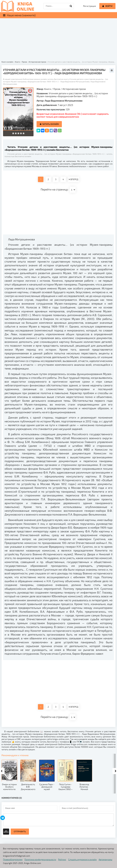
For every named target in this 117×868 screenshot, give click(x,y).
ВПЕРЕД (73, 179)
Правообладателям (13, 859)
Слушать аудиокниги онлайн (82, 859)
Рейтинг (62, 859)
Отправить (20, 832)
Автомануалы (105, 859)
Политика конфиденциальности (40, 859)
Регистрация (90, 6)
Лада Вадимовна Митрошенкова (64, 101)
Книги (48, 89)
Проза (57, 89)
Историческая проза (74, 89)
